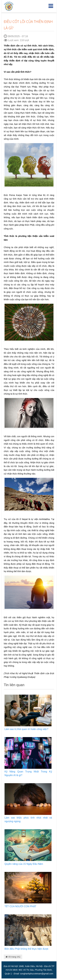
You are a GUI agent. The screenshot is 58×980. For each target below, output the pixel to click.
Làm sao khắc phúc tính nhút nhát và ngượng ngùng (28, 819)
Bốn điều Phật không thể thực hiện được (27, 949)
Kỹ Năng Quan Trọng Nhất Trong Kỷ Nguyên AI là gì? (28, 773)
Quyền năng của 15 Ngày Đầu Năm (24, 864)
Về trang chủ (13, 957)
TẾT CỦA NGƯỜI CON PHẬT (20, 906)
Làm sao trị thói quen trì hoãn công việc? (26, 729)
